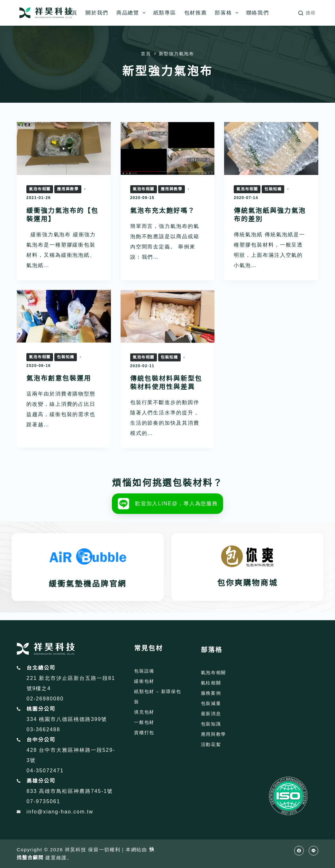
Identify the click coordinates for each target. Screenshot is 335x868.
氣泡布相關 (40, 189)
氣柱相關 (211, 683)
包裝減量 (211, 703)
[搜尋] (307, 13)
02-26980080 (45, 699)
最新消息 (211, 714)
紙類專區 (165, 13)
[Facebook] (299, 851)
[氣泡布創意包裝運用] (64, 338)
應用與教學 (68, 189)
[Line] (313, 851)
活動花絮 (211, 744)
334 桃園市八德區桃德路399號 (67, 719)
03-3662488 (44, 729)
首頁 (72, 13)
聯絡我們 (258, 13)
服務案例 (211, 693)
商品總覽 (132, 13)
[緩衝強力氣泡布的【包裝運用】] (64, 148)
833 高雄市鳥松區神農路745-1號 (70, 791)
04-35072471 (45, 771)
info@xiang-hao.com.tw (60, 812)
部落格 (228, 13)
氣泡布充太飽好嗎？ (163, 211)
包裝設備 (144, 671)
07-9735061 (44, 801)
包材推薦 (196, 13)
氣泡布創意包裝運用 (59, 400)
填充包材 (144, 712)
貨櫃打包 (144, 733)
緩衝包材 (144, 681)
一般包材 (144, 722)
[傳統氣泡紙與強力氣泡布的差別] (271, 148)
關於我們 (97, 13)
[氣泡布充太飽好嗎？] (168, 148)
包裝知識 (273, 189)
